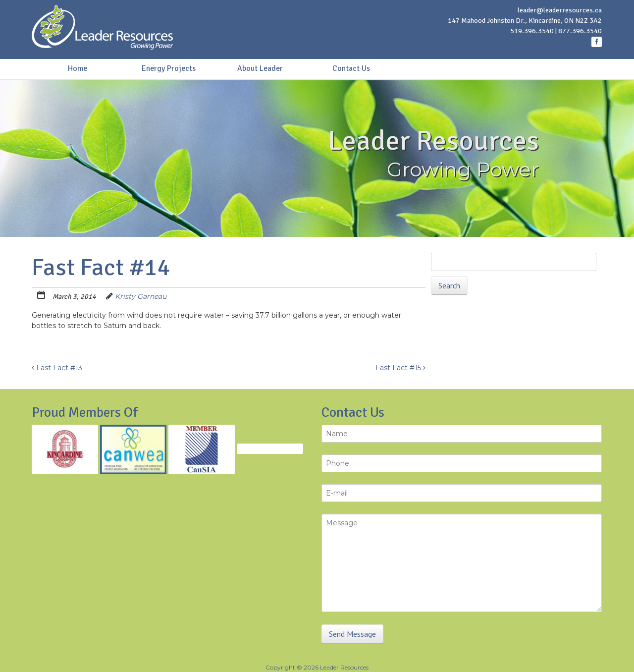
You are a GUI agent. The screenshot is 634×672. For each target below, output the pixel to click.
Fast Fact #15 (400, 368)
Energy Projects (169, 68)
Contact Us (351, 68)
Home (78, 68)
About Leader (260, 68)
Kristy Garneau (141, 296)
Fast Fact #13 (57, 368)
